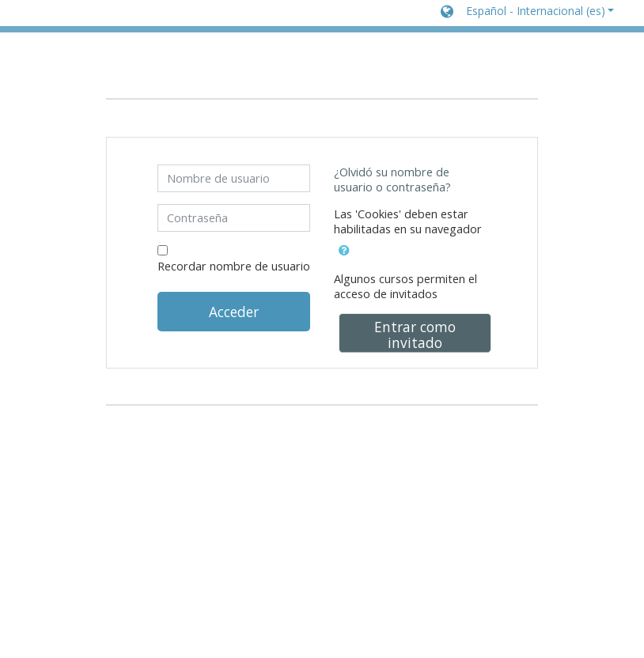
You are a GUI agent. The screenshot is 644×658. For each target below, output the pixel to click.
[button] (527, 13)
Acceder (234, 312)
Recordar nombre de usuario (234, 266)
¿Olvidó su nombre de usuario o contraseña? (392, 180)
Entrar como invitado (415, 335)
